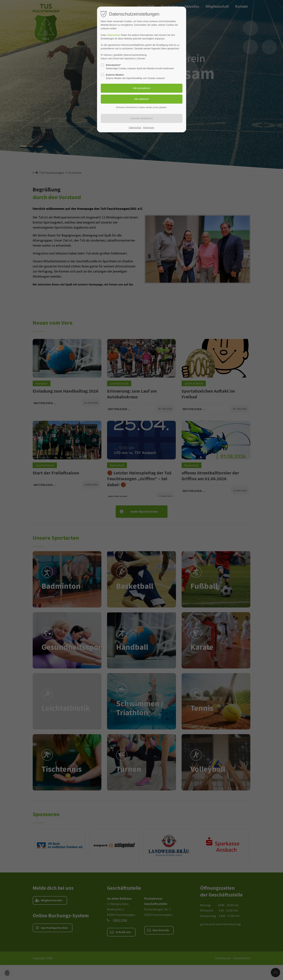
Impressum (149, 128)
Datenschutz (114, 35)
